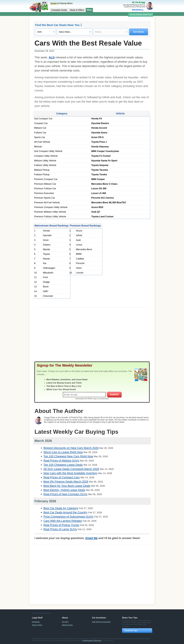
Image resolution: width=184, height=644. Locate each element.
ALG (52, 57)
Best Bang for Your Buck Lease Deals (67, 486)
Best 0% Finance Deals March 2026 (66, 482)
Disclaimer (36, 622)
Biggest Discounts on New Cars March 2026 (71, 448)
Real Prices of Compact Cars (62, 477)
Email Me (92, 538)
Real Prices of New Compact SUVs (65, 494)
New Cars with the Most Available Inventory (70, 473)
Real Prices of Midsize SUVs (61, 461)
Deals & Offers (77, 10)
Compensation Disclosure (92, 640)
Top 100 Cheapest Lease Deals (63, 465)
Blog (89, 10)
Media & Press (67, 625)
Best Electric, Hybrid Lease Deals (64, 490)
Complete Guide (59, 10)
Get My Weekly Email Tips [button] (141, 15)
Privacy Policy (37, 625)
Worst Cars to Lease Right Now (63, 452)
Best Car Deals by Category (61, 508)
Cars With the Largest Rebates (63, 521)
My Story (65, 622)
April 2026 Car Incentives (101, 622)
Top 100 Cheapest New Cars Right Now (68, 456)
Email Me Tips (131, 630)
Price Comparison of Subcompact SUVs (68, 517)
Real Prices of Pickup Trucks (61, 525)
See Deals (139, 32)
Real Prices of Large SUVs (60, 529)
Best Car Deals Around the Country (65, 512)
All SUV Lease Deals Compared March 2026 (71, 469)
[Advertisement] (15, 57)
